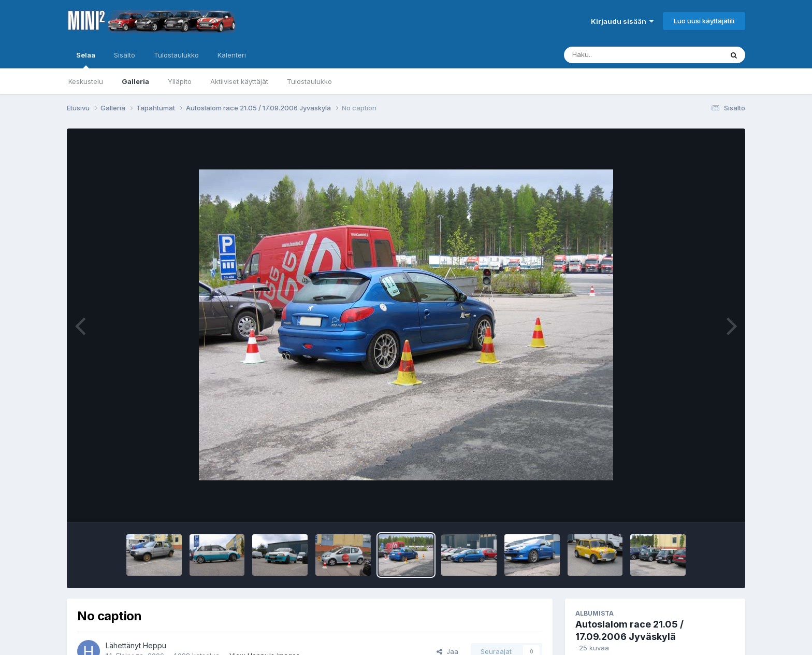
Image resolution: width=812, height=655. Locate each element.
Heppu (155, 645)
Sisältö (125, 55)
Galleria (135, 81)
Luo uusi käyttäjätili (704, 21)
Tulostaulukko (309, 81)
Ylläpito (180, 81)
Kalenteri (232, 55)
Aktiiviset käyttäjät (239, 81)
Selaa (86, 60)
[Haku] (624, 55)
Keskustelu (86, 81)
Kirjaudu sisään (622, 21)
